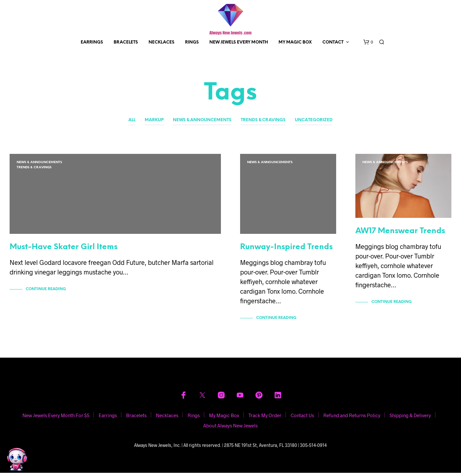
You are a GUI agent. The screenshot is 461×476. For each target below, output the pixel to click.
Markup (154, 120)
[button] (368, 42)
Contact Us (302, 418)
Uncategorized (314, 120)
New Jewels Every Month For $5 (56, 418)
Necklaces (162, 42)
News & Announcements (202, 120)
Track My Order (265, 418)
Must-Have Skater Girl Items (64, 250)
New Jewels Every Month (239, 42)
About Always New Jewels (230, 429)
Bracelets (126, 42)
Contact (333, 42)
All (132, 120)
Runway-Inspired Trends (286, 250)
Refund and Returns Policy (352, 418)
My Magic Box (295, 42)
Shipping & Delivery (410, 418)
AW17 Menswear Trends (400, 234)
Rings (192, 42)
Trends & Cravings (263, 120)
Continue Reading (46, 292)
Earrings (92, 42)
